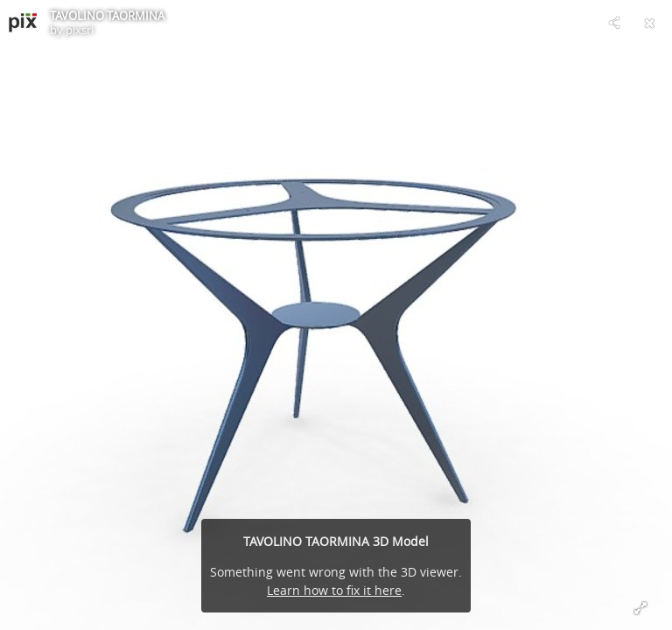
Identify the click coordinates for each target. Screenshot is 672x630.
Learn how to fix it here (334, 590)
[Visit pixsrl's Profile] (23, 23)
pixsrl (80, 30)
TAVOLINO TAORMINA (107, 16)
